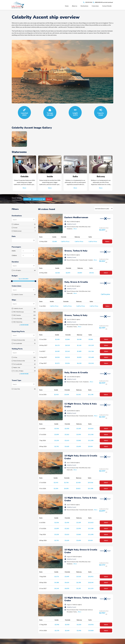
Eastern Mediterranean (76, 217)
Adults (14, 251)
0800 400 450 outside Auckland (103, 2)
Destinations (84, 6)
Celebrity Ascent (71, 224)
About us (75, 6)
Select (107, 241)
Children (14, 255)
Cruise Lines (95, 6)
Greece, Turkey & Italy (76, 251)
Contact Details (107, 6)
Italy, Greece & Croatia (76, 282)
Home (67, 6)
